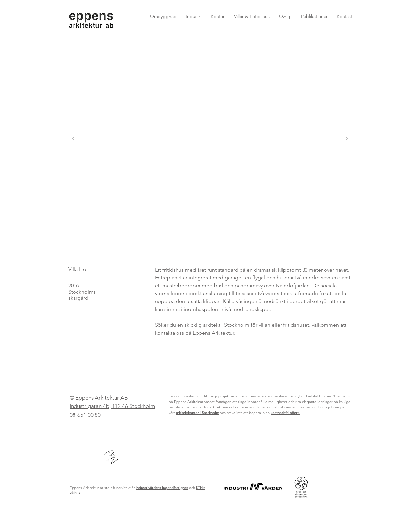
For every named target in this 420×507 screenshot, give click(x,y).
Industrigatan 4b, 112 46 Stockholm (112, 406)
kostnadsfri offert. (285, 413)
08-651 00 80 (85, 415)
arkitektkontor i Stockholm (197, 413)
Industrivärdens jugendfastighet (162, 488)
